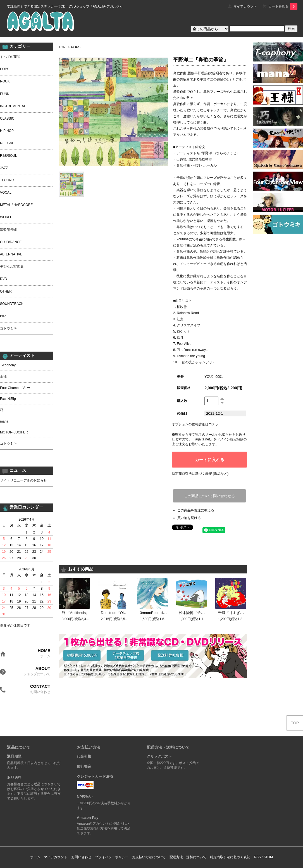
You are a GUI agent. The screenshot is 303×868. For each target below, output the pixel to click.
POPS (76, 47)
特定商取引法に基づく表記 (230, 857)
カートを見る (283, 6)
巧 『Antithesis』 (76, 613)
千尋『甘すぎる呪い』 (236, 613)
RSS (257, 857)
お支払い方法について (149, 857)
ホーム (35, 857)
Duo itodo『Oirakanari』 (121, 613)
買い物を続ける (189, 518)
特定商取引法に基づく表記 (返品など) (200, 474)
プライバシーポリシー (112, 857)
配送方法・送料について (188, 857)
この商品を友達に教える (196, 510)
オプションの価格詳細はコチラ (195, 424)
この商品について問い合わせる (209, 496)
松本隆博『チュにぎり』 (199, 613)
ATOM (268, 857)
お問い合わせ (81, 857)
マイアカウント (245, 6)
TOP (62, 47)
